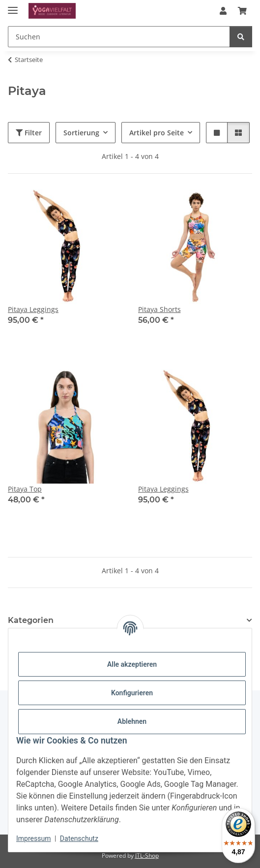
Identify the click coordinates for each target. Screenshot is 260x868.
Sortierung (81, 133)
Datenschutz (79, 838)
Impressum (33, 838)
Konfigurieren (132, 693)
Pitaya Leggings (33, 309)
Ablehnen (132, 721)
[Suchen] (241, 37)
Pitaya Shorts (159, 309)
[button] (223, 11)
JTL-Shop (147, 855)
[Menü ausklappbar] (13, 6)
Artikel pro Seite (157, 133)
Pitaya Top (25, 489)
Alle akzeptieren (132, 664)
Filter (29, 133)
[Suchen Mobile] (119, 37)
